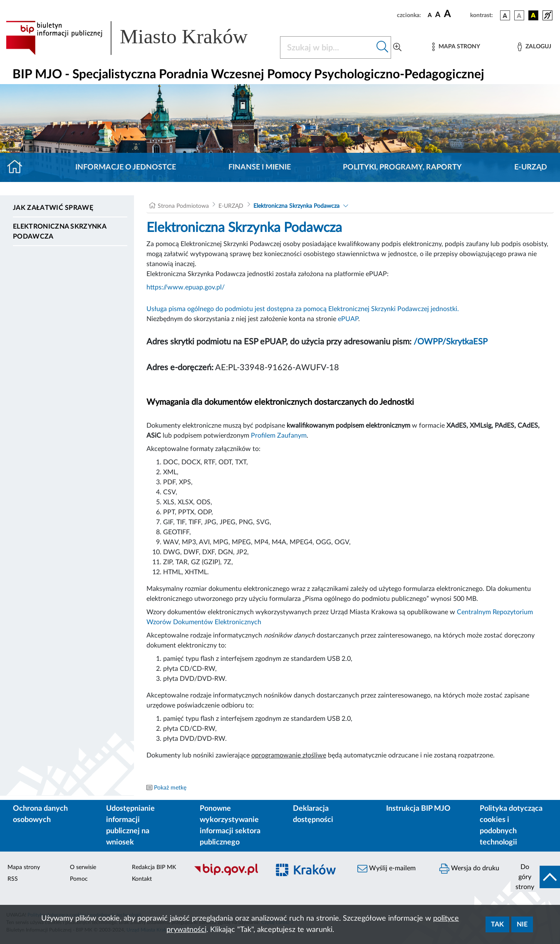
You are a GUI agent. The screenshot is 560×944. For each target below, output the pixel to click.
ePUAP (348, 319)
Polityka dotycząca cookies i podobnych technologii (511, 826)
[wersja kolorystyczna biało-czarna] (519, 15)
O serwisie (83, 867)
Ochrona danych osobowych (40, 814)
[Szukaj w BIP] (327, 47)
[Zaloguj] (534, 47)
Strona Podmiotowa (183, 206)
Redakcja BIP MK (154, 867)
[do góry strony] (535, 877)
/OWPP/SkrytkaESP (451, 342)
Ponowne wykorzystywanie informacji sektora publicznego (230, 826)
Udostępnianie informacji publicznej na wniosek (130, 826)
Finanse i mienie (260, 167)
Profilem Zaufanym (279, 436)
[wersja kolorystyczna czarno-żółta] (533, 15)
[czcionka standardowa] (430, 15)
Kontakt (142, 879)
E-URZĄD (531, 167)
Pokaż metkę (170, 788)
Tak (497, 924)
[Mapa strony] (456, 47)
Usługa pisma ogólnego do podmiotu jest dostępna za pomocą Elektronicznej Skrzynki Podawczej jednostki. (303, 309)
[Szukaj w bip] (383, 47)
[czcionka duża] (456, 14)
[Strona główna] (18, 167)
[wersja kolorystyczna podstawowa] (505, 15)
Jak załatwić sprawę (53, 208)
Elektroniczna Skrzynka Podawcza (59, 232)
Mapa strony (24, 867)
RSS (13, 879)
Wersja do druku (469, 869)
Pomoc (79, 879)
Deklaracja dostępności (313, 814)
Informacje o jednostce (126, 167)
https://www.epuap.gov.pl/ (186, 287)
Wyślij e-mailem (387, 869)
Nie (522, 924)
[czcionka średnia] (438, 15)
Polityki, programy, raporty (402, 167)
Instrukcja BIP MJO (418, 809)
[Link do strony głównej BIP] (138, 38)
